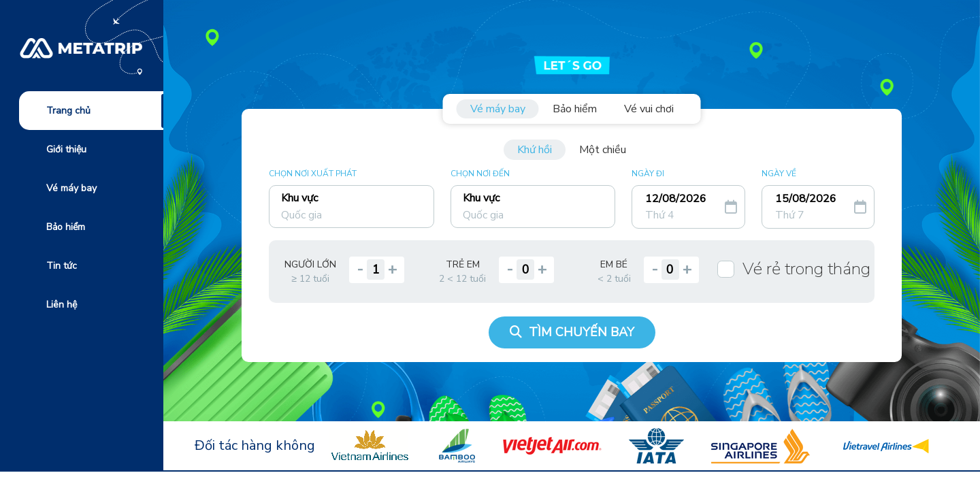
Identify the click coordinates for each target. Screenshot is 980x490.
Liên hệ (62, 305)
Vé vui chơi (649, 109)
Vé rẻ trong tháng (806, 269)
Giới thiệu (66, 149)
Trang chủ (68, 111)
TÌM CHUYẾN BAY (572, 332)
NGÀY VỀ (779, 174)
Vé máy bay (71, 188)
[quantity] (376, 269)
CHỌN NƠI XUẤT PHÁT (313, 174)
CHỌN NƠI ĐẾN (480, 174)
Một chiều (603, 150)
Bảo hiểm (66, 227)
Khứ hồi (535, 150)
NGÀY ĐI (648, 174)
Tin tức (62, 266)
